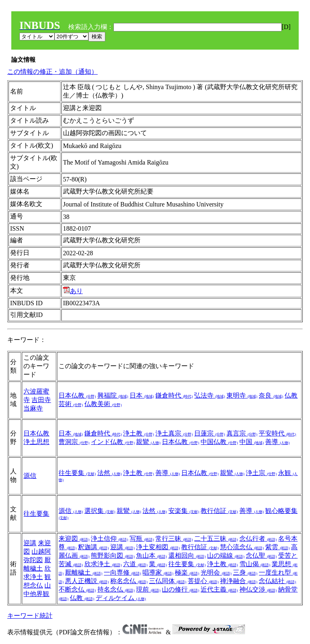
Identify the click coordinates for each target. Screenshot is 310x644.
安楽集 (184, 511)
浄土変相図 (158, 547)
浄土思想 (36, 442)
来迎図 (74, 539)
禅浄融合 (239, 581)
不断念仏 (77, 589)
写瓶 (142, 539)
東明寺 (242, 395)
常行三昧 (174, 539)
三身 (245, 572)
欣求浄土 (103, 564)
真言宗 (242, 433)
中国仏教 (219, 442)
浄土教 (138, 433)
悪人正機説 (87, 581)
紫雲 (277, 547)
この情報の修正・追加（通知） (52, 72)
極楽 (187, 572)
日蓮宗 (209, 433)
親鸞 (148, 442)
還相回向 (187, 555)
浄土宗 (261, 473)
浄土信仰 (109, 539)
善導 (277, 442)
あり (73, 291)
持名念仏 (116, 589)
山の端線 (226, 555)
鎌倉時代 (174, 395)
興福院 (113, 395)
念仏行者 (258, 539)
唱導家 (158, 572)
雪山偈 (255, 564)
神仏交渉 (258, 589)
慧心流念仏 (242, 547)
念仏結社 (277, 581)
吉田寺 (41, 400)
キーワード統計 (30, 616)
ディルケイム (121, 598)
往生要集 (77, 473)
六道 (135, 564)
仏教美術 (103, 404)
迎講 (30, 543)
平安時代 (277, 433)
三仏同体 (168, 581)
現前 (148, 589)
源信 (30, 476)
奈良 (271, 395)
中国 (251, 442)
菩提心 (203, 581)
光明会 (216, 572)
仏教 (82, 598)
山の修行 (180, 589)
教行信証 (219, 511)
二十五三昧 (216, 539)
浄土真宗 (174, 433)
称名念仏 (129, 581)
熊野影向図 (113, 555)
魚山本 (151, 555)
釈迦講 (93, 547)
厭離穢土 (84, 572)
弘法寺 (209, 395)
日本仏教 (77, 395)
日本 (142, 395)
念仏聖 (261, 555)
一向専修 (122, 572)
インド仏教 (113, 442)
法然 (109, 473)
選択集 (100, 511)
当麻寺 (33, 408)
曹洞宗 (74, 442)
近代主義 (219, 589)
